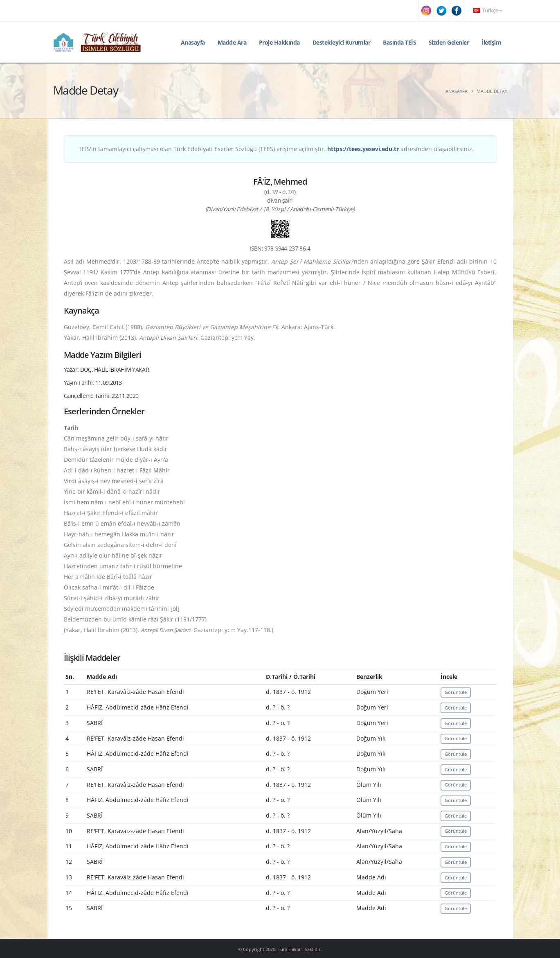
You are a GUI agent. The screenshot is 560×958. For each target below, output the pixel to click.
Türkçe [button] (488, 10)
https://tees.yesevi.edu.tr (363, 149)
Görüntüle (456, 692)
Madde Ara (232, 42)
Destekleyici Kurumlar (342, 42)
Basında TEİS (399, 42)
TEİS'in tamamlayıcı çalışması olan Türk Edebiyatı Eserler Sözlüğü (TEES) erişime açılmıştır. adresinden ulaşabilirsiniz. (276, 149)
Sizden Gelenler (449, 42)
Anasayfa (193, 42)
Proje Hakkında (279, 42)
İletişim (491, 42)
